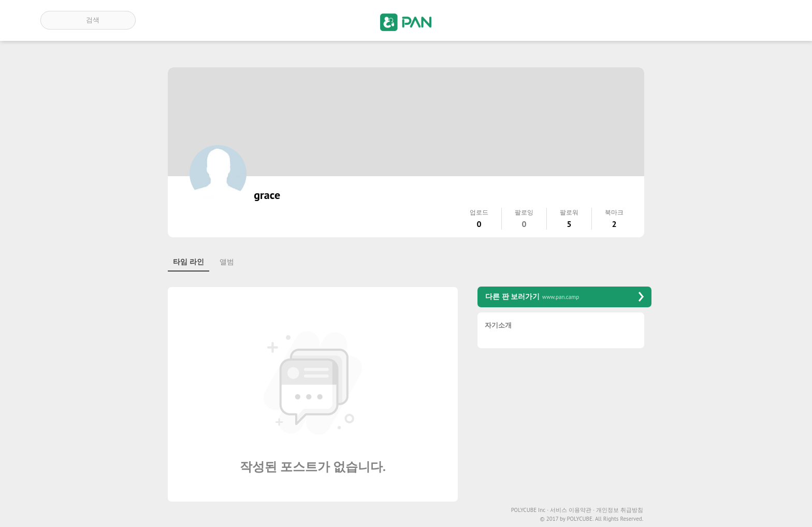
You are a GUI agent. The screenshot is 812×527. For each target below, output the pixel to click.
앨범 (227, 262)
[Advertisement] (564, 429)
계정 (757, 20)
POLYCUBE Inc (530, 510)
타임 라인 (189, 262)
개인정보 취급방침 (620, 510)
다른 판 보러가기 (564, 297)
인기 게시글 (727, 20)
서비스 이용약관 (572, 510)
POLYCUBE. (580, 519)
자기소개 (498, 326)
